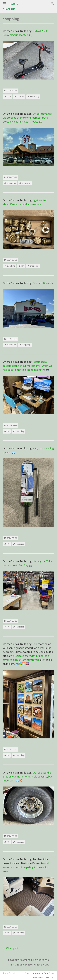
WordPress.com (38, 965)
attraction (11, 183)
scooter (21, 96)
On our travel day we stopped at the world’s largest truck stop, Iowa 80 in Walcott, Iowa (28, 118)
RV (23, 266)
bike (9, 96)
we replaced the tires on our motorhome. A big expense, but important (28, 777)
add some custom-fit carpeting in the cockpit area (26, 867)
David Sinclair (9, 973)
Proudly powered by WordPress (29, 960)
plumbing (11, 266)
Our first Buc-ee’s (43, 283)
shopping (35, 96)
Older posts (11, 948)
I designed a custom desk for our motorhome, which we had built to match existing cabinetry (28, 366)
